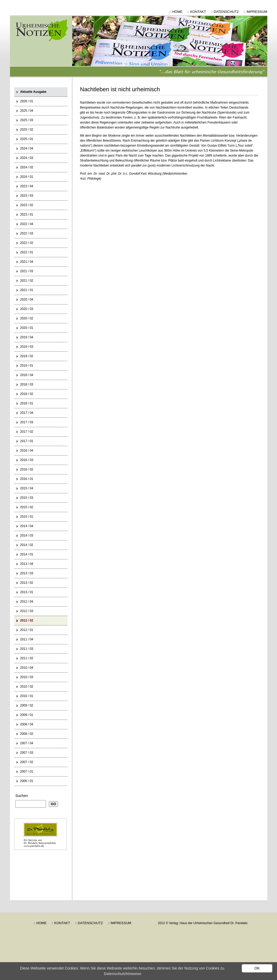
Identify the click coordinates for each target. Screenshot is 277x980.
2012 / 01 (27, 630)
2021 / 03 (27, 271)
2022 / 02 (27, 243)
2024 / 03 (27, 158)
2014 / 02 (27, 545)
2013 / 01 (27, 592)
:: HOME (176, 12)
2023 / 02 (27, 205)
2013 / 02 (27, 583)
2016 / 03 (27, 460)
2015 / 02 (27, 507)
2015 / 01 (27, 517)
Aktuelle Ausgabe (33, 92)
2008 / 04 (27, 724)
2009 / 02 (27, 705)
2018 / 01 (27, 403)
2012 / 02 (27, 620)
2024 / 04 (27, 148)
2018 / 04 (27, 375)
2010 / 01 (27, 696)
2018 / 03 (27, 384)
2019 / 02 (27, 356)
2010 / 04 (27, 668)
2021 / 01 (27, 290)
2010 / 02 (27, 687)
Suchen (22, 796)
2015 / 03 (27, 498)
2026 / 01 (27, 101)
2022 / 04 (27, 224)
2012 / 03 (27, 611)
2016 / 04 (27, 451)
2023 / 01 (27, 215)
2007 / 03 (27, 753)
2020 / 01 (27, 328)
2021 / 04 (27, 262)
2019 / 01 (27, 366)
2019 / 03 (27, 347)
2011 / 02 (27, 658)
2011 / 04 (27, 639)
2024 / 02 (27, 167)
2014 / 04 (27, 526)
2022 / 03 (27, 233)
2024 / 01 (27, 177)
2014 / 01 (27, 554)
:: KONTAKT (197, 12)
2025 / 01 (27, 139)
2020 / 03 (27, 309)
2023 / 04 (27, 186)
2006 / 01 (27, 781)
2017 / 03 (27, 422)
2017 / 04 (27, 413)
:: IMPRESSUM (255, 12)
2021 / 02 (27, 281)
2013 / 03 (27, 573)
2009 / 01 (27, 715)
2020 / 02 (27, 318)
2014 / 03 (27, 535)
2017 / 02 (27, 432)
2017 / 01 (27, 441)
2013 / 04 (27, 564)
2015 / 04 (27, 488)
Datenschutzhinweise (123, 974)
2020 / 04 (27, 299)
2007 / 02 (27, 762)
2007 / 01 (27, 772)
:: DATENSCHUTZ (225, 12)
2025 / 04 (27, 111)
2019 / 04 (27, 337)
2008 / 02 (27, 734)
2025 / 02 (27, 130)
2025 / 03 (27, 120)
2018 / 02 (27, 394)
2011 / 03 (27, 649)
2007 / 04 (27, 743)
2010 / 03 (27, 677)
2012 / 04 (27, 602)
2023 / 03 (27, 196)
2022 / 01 (27, 252)
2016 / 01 (27, 479)
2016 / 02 (27, 469)
